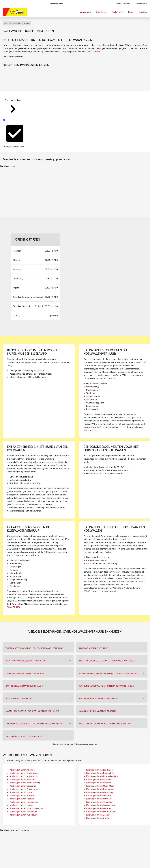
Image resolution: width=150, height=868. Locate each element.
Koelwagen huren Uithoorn (99, 799)
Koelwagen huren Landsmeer (100, 770)
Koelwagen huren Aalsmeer (22, 770)
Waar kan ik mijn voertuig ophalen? (98, 711)
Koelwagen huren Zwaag (98, 818)
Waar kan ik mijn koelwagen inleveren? (26, 661)
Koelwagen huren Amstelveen (24, 773)
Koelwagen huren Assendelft (23, 779)
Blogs (131, 12)
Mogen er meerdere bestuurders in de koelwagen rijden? (109, 673)
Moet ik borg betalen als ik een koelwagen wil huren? (107, 661)
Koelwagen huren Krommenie (24, 811)
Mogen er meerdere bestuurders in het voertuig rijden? (34, 724)
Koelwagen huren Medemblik (100, 773)
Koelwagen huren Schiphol (99, 795)
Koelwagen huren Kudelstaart (24, 815)
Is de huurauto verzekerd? (19, 698)
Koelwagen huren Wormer (99, 808)
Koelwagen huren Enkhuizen (23, 795)
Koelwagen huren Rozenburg (100, 792)
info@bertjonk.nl (123, 3)
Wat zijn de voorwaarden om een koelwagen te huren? (34, 648)
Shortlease (101, 12)
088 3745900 (93, 51)
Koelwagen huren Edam (21, 792)
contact (112, 427)
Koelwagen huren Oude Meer (100, 786)
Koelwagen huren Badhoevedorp (25, 783)
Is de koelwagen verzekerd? (93, 648)
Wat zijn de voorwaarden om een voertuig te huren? (107, 686)
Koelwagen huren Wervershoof (101, 805)
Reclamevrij (117, 12)
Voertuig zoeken (13, 108)
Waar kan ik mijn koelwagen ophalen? (25, 673)
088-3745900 (142, 3)
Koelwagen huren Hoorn (21, 805)
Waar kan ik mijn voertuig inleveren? (98, 698)
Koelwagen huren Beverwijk (23, 786)
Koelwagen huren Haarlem (22, 799)
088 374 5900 (90, 430)
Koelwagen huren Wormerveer (101, 811)
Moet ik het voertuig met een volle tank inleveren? (106, 724)
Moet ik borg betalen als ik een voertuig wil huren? (32, 711)
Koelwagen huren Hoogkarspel (24, 802)
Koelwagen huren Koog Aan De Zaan (27, 808)
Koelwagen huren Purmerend (100, 789)
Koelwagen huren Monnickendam (102, 776)
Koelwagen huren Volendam (99, 802)
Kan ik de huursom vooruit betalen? (24, 686)
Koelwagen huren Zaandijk (99, 815)
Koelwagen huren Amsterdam (23, 776)
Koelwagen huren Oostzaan (99, 779)
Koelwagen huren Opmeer (99, 783)
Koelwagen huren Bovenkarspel (24, 789)
